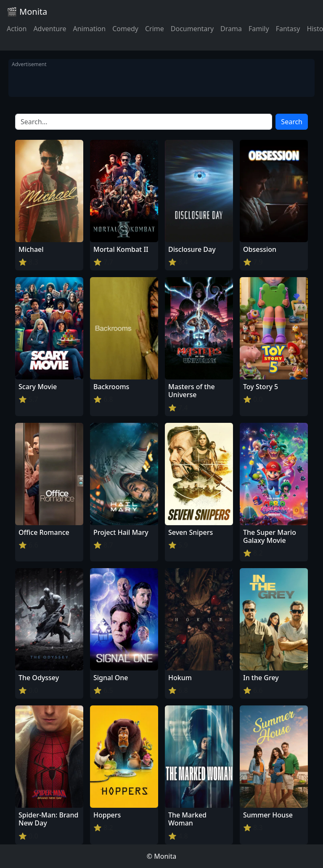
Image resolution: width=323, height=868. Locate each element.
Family (259, 29)
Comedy (125, 29)
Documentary (192, 29)
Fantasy (288, 29)
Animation (89, 29)
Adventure (50, 29)
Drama (231, 29)
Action (17, 29)
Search (292, 122)
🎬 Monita (27, 12)
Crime (155, 29)
